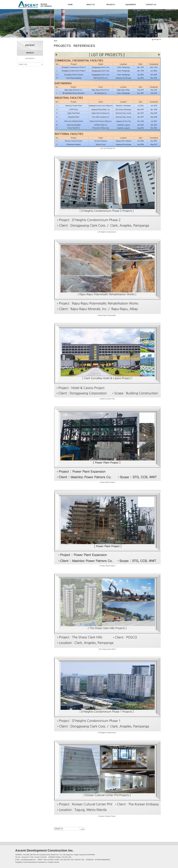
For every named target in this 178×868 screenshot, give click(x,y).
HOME (70, 5)
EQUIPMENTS (131, 5)
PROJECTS (111, 5)
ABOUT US (90, 5)
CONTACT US (151, 5)
